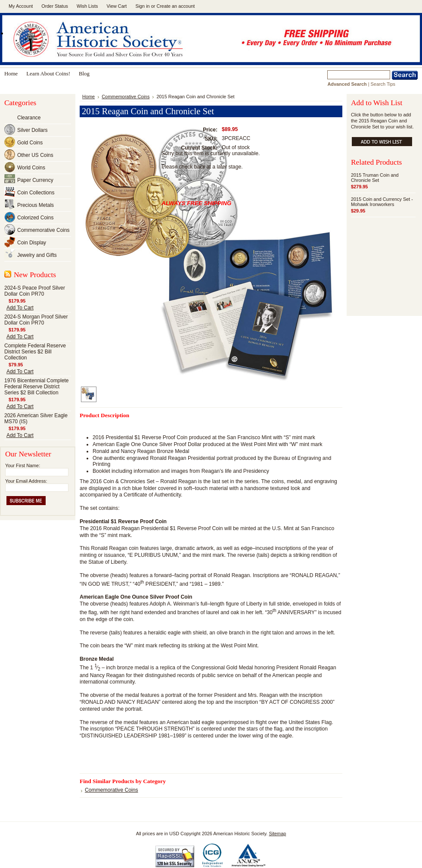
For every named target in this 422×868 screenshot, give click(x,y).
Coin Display (32, 243)
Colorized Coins (35, 218)
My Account (21, 6)
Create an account (175, 6)
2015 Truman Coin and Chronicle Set (375, 178)
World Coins (31, 168)
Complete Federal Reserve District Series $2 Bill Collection (35, 352)
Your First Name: (23, 465)
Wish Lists (87, 6)
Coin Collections (36, 193)
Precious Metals (36, 205)
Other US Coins (35, 155)
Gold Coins (30, 143)
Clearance (29, 118)
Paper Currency (35, 180)
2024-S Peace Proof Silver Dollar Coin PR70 (35, 291)
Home (88, 97)
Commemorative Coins (43, 230)
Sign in (142, 6)
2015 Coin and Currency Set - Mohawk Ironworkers (382, 202)
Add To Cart (20, 308)
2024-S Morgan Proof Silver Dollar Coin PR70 (36, 320)
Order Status (55, 6)
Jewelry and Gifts (37, 255)
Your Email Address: (26, 481)
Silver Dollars (32, 130)
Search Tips (383, 84)
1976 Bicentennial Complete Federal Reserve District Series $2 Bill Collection (37, 387)
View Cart (116, 6)
